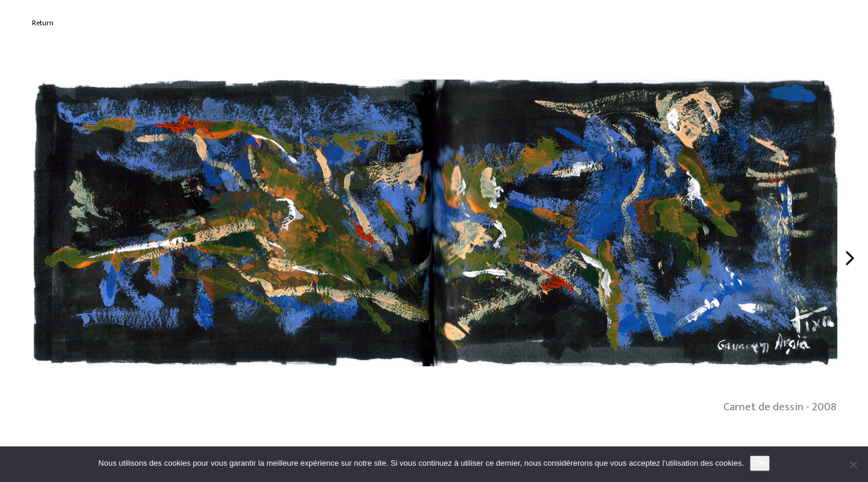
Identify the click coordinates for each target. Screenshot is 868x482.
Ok (760, 463)
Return (43, 23)
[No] (853, 465)
